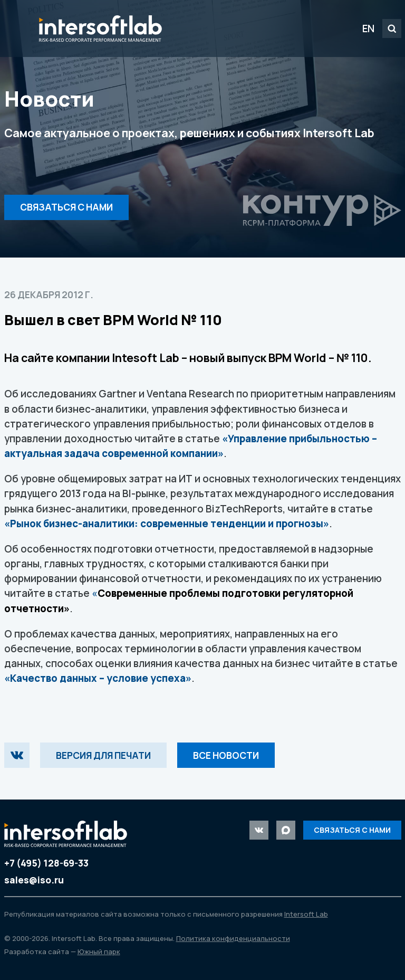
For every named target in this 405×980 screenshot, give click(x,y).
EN (368, 28)
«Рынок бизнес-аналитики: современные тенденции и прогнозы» (167, 524)
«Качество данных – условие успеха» (98, 678)
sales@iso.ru (34, 880)
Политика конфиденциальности (233, 938)
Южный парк (99, 952)
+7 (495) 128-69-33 (46, 863)
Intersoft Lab (100, 28)
